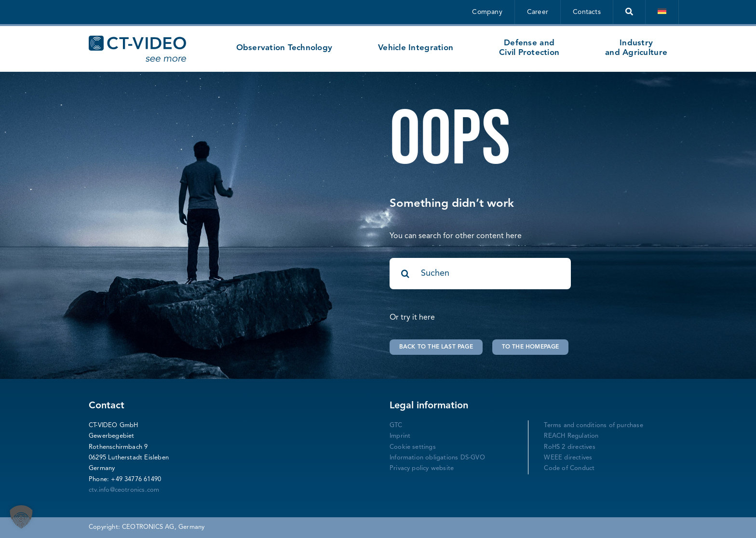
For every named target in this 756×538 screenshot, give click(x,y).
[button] (21, 517)
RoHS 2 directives (569, 447)
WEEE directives (568, 458)
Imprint (400, 436)
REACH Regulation (571, 436)
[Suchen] (480, 274)
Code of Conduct (569, 468)
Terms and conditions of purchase (593, 425)
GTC (396, 425)
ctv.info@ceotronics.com (124, 490)
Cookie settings (413, 447)
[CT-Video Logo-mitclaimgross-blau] (137, 40)
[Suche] (629, 12)
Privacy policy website (422, 468)
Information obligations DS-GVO (437, 458)
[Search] (405, 274)
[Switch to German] (662, 12)
